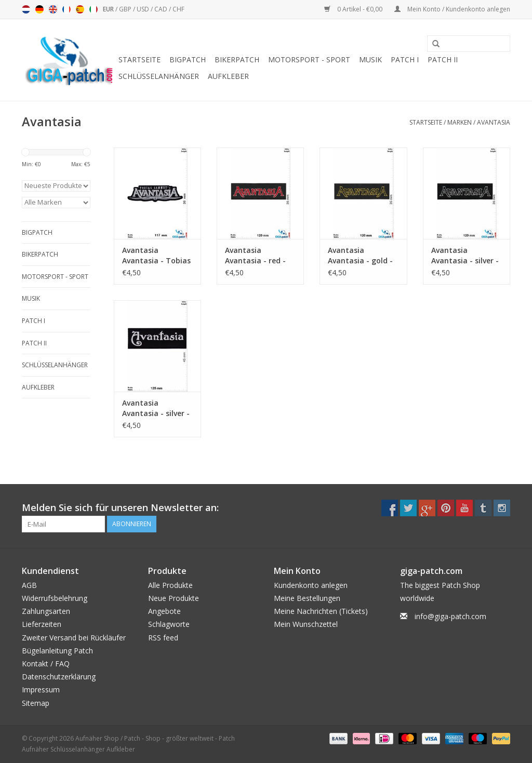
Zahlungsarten (46, 611)
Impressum (41, 690)
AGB (29, 585)
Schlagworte (169, 624)
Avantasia (494, 122)
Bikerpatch (237, 59)
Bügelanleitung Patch (57, 651)
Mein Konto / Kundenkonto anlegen (452, 9)
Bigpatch (188, 59)
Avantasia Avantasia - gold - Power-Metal (360, 256)
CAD (162, 9)
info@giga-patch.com (450, 616)
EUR (109, 9)
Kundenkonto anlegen (311, 585)
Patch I (405, 59)
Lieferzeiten (42, 624)
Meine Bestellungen (307, 598)
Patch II (443, 59)
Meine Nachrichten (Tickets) (321, 611)
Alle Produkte (170, 585)
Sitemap (36, 703)
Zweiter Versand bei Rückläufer (74, 638)
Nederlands (26, 9)
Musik (370, 59)
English (53, 9)
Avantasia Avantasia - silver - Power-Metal (465, 256)
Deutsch (39, 9)
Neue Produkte (174, 598)
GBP (126, 9)
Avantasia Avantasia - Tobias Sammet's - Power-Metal (156, 256)
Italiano (94, 9)
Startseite (139, 59)
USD (144, 9)
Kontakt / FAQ (46, 664)
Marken (460, 122)
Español (80, 9)
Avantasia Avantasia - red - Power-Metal (255, 256)
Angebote (164, 611)
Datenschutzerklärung (59, 677)
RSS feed (163, 638)
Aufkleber (228, 76)
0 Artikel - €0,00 (354, 9)
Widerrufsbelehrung (55, 598)
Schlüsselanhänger (159, 76)
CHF (178, 9)
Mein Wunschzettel (306, 624)
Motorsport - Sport (309, 59)
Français (66, 9)
